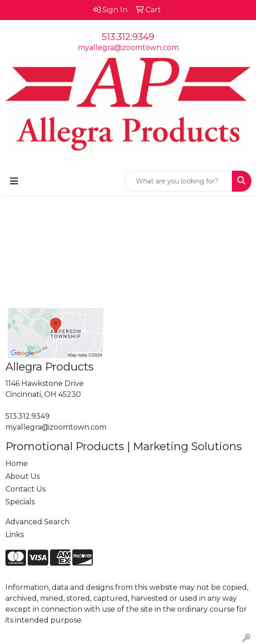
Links (15, 535)
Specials (20, 502)
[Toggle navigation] (14, 181)
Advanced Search (38, 522)
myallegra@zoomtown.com (128, 48)
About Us (23, 476)
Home (17, 464)
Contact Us (25, 489)
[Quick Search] (178, 181)
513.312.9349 (128, 37)
